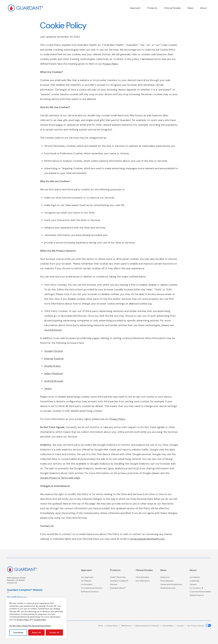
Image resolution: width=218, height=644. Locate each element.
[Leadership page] (200, 582)
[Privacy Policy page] (114, 626)
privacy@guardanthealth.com (147, 539)
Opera (48, 389)
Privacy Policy (23, 620)
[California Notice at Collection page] (149, 626)
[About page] (204, 8)
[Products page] (152, 8)
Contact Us (12, 583)
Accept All (54, 632)
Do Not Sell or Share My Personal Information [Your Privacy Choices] (30, 626)
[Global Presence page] (200, 596)
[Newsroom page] (171, 578)
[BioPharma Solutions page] (92, 592)
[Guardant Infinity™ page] (119, 589)
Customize (18, 632)
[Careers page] (200, 585)
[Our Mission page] (200, 578)
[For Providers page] (92, 585)
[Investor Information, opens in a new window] (200, 589)
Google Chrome (53, 351)
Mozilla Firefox (52, 366)
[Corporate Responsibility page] (200, 592)
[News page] (190, 8)
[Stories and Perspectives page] (171, 585)
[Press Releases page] (171, 582)
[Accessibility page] (170, 626)
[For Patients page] (92, 582)
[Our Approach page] (92, 578)
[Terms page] (102, 626)
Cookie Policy (40, 620)
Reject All (36, 632)
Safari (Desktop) (54, 374)
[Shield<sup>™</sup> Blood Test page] (119, 578)
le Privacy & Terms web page (63, 478)
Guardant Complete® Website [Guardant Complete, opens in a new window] (25, 590)
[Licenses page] (182, 626)
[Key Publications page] (144, 582)
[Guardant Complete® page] (119, 582)
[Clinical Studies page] (172, 8)
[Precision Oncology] (135, 8)
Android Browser (54, 381)
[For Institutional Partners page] (92, 589)
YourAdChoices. (53, 330)
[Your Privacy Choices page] (199, 626)
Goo (43, 478)
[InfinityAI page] (119, 585)
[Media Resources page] (171, 589)
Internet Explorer (54, 359)
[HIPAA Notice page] (128, 626)
